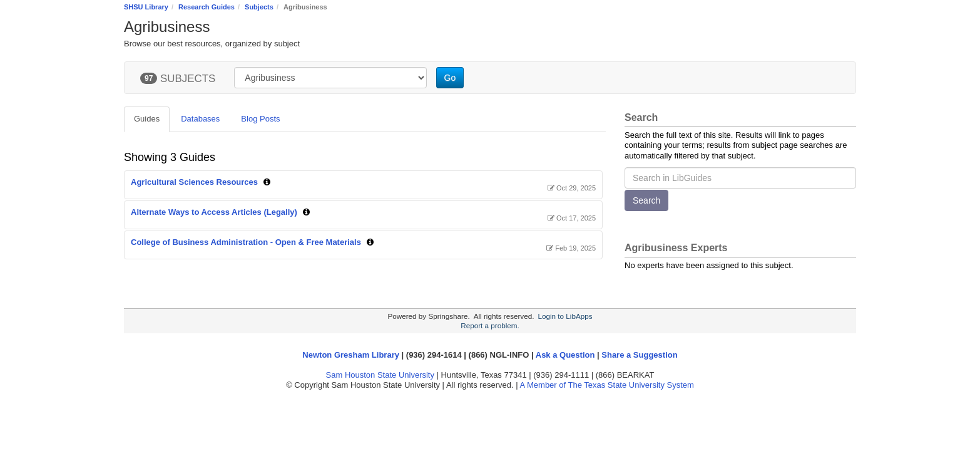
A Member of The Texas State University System (606, 385)
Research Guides (207, 7)
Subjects (259, 7)
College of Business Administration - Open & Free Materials (246, 242)
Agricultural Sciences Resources (194, 182)
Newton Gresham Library (351, 355)
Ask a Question (565, 355)
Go (450, 78)
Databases (200, 119)
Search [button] (646, 200)
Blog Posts (260, 119)
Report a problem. (490, 325)
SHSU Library (146, 7)
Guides (147, 119)
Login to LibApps (565, 316)
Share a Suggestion (639, 355)
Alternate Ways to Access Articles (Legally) (214, 212)
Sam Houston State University (380, 375)
